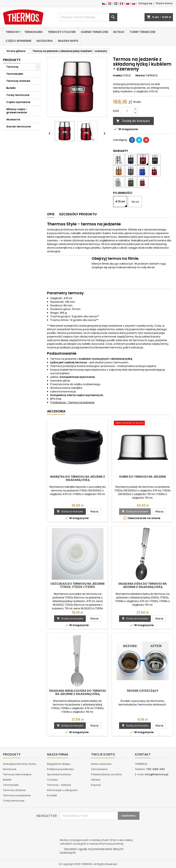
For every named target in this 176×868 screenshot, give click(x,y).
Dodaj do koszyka (133, 121)
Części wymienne (18, 41)
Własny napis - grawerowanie (17, 111)
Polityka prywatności (60, 769)
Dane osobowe (101, 764)
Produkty (12, 60)
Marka (140, 76)
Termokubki (33, 32)
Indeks (118, 76)
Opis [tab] (51, 214)
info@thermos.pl (157, 774)
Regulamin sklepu (59, 764)
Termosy (12, 32)
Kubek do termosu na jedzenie (143, 477)
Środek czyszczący (143, 691)
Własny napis (68, 41)
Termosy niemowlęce (17, 774)
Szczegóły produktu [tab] (78, 214)
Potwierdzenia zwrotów (106, 774)
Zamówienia (99, 769)
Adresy (96, 780)
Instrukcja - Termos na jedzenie (72, 402)
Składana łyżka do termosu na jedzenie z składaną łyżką (142, 585)
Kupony (96, 785)
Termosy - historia (59, 785)
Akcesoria (45, 41)
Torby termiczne (142, 32)
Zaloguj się (145, 3)
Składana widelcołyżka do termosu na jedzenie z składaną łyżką (78, 692)
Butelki (119, 32)
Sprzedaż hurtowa (59, 774)
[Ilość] (127, 111)
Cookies (52, 780)
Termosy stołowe (62, 32)
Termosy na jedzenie (17, 795)
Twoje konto (103, 754)
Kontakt (52, 795)
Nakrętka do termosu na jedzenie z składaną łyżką (78, 478)
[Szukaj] (88, 17)
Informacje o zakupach (62, 790)
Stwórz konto (164, 3)
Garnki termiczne (94, 32)
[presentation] (90, 830)
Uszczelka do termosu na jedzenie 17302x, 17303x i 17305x (78, 585)
